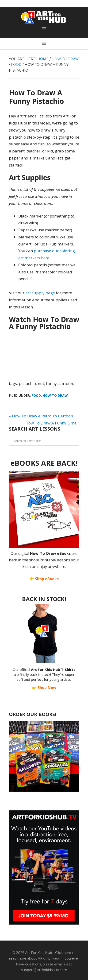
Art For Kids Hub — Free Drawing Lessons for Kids (44, 17)
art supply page (40, 293)
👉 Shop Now (44, 688)
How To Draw (55, 395)
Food (36, 395)
